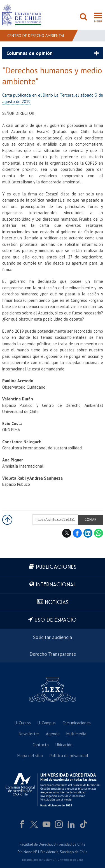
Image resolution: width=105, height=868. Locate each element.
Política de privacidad (69, 756)
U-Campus (47, 723)
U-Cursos (23, 723)
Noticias (57, 602)
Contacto (41, 745)
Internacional (56, 585)
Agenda (53, 734)
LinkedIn (88, 533)
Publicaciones (56, 567)
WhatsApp (99, 533)
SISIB (46, 860)
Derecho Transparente (53, 654)
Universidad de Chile (70, 860)
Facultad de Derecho (36, 844)
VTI (55, 860)
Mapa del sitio (30, 756)
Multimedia (76, 734)
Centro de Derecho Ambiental (36, 36)
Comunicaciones (77, 723)
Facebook (77, 533)
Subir (7, 520)
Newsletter (29, 734)
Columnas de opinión (30, 53)
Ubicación (64, 745)
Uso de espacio (56, 620)
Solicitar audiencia (53, 637)
